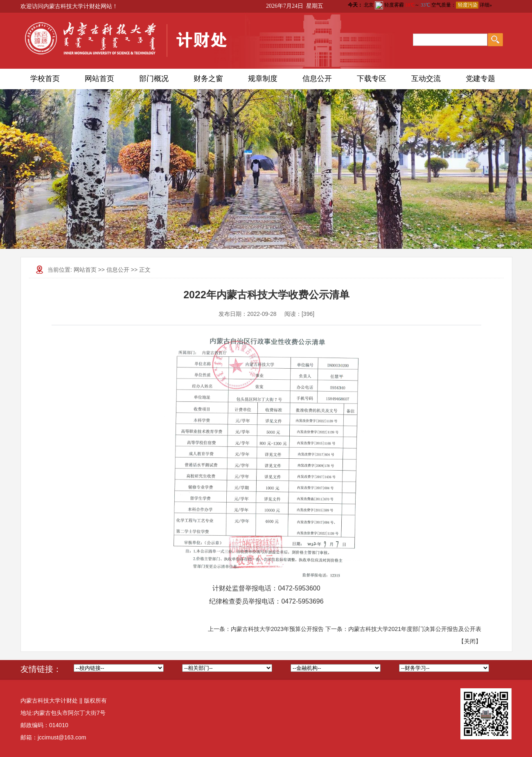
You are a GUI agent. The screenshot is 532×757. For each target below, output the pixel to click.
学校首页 (45, 79)
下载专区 (372, 79)
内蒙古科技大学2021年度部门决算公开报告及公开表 (415, 629)
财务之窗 (208, 79)
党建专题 (480, 79)
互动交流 (426, 79)
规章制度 (263, 79)
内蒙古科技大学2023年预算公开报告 (277, 629)
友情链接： (41, 669)
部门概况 (154, 79)
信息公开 (317, 79)
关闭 (470, 641)
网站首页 (99, 79)
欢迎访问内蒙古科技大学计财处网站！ (69, 6)
